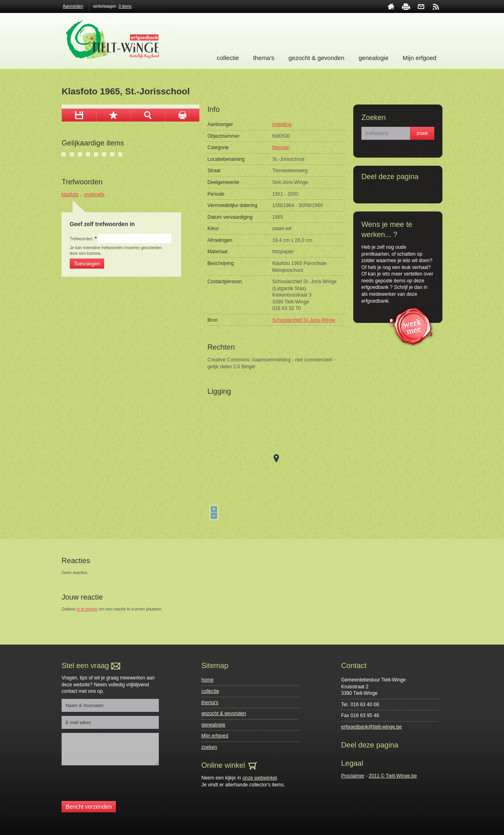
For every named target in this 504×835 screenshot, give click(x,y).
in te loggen (87, 609)
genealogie (374, 58)
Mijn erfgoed (420, 58)
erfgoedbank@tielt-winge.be (372, 727)
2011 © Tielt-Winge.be (393, 776)
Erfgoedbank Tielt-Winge (117, 41)
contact (421, 6)
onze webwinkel (259, 778)
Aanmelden (73, 6)
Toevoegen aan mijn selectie (113, 115)
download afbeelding (79, 115)
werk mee (411, 325)
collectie (228, 58)
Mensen (281, 147)
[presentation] (123, 785)
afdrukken (182, 115)
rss (436, 6)
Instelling (282, 124)
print (406, 6)
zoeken (209, 747)
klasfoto (70, 194)
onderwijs (94, 194)
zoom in (148, 115)
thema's (264, 58)
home (391, 6)
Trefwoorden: (83, 239)
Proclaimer (353, 776)
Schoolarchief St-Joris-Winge (304, 320)
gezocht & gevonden (316, 58)
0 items (125, 6)
